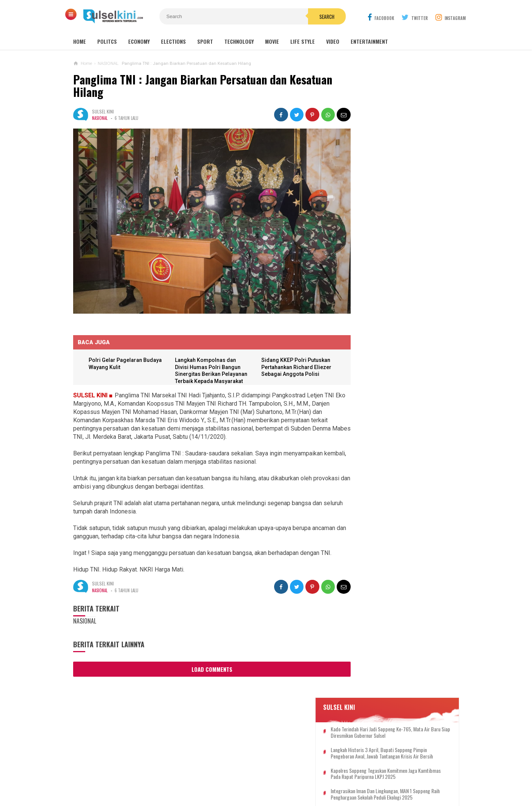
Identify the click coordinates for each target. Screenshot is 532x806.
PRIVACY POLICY (304, 775)
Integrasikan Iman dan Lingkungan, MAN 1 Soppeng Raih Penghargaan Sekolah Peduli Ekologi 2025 (403, 196)
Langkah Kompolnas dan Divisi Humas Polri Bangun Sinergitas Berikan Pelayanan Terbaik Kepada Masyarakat (205, 365)
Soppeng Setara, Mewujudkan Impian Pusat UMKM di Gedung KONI (396, 534)
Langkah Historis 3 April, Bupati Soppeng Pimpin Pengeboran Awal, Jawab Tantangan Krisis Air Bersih (403, 149)
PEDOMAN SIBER (258, 775)
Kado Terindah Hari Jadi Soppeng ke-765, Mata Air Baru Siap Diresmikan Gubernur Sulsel (402, 122)
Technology (239, 41)
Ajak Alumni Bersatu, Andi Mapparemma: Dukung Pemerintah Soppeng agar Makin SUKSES (402, 223)
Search (309, 17)
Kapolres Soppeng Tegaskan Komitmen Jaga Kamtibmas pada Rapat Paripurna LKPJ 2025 (406, 173)
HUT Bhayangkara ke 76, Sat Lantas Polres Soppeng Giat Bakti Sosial (396, 600)
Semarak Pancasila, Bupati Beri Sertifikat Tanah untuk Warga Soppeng (392, 633)
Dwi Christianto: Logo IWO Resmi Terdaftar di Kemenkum (393, 432)
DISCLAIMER (345, 775)
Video (333, 41)
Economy (139, 41)
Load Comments (205, 660)
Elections (173, 41)
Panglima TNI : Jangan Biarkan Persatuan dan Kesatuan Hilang (203, 86)
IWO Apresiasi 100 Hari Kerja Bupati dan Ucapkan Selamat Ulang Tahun (396, 402)
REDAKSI (222, 775)
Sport (205, 41)
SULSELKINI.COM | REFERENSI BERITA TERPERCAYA (264, 787)
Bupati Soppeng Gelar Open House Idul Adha (394, 505)
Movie (272, 41)
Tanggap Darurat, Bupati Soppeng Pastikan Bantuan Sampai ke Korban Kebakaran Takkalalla (397, 370)
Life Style (303, 41)
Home (80, 41)
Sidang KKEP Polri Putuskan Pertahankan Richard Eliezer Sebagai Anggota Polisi (290, 358)
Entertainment (369, 41)
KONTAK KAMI (189, 775)
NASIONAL (100, 118)
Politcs (107, 41)
